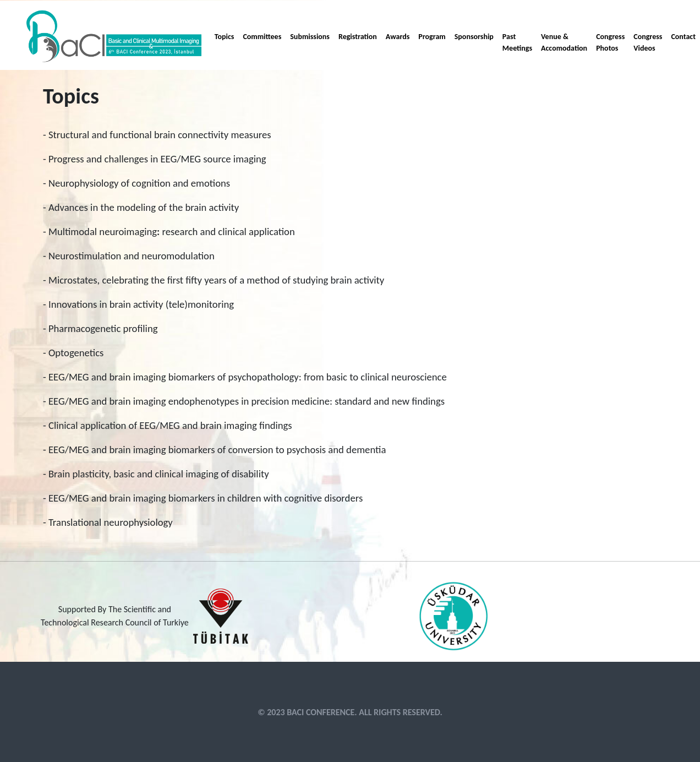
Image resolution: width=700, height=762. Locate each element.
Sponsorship (474, 37)
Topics (225, 37)
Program (432, 37)
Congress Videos (648, 42)
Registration (358, 37)
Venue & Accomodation (564, 42)
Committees (262, 37)
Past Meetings (517, 42)
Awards (398, 37)
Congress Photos (610, 42)
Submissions (310, 37)
